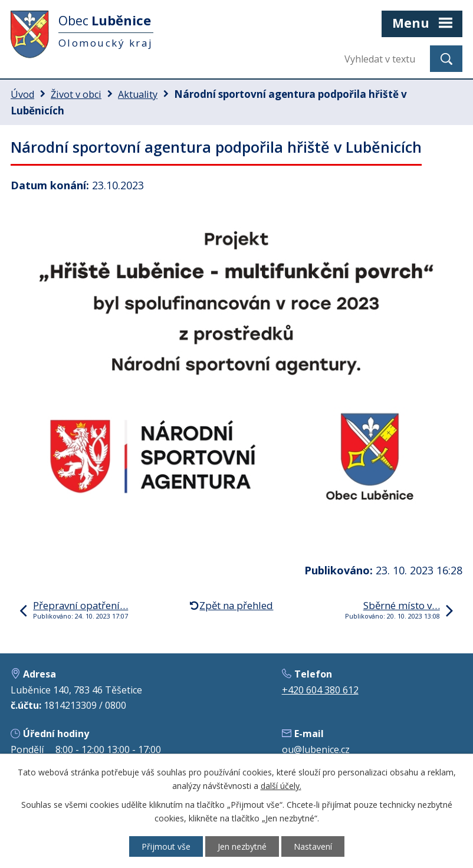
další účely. (281, 786)
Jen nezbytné (242, 846)
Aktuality (138, 94)
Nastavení (313, 846)
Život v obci (76, 94)
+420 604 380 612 (320, 690)
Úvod (22, 94)
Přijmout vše (166, 846)
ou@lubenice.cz (316, 749)
